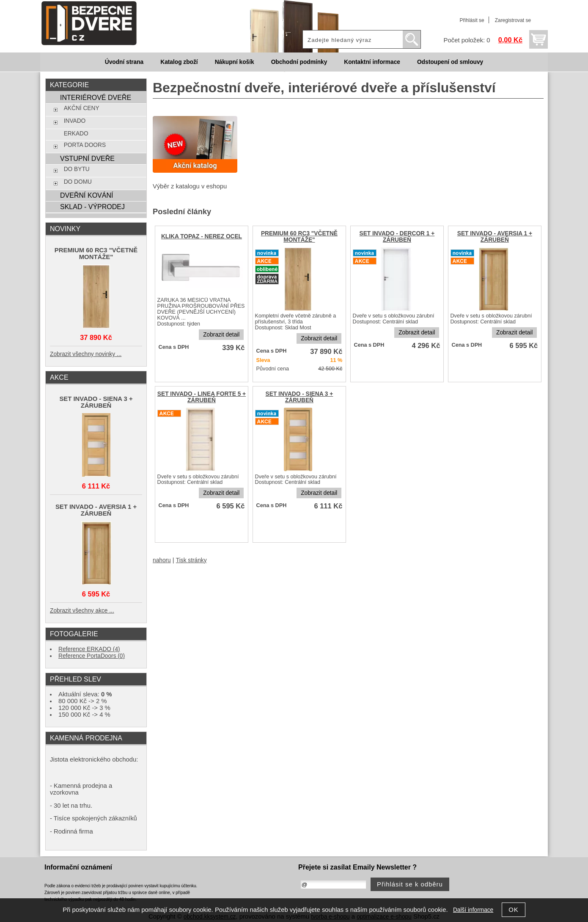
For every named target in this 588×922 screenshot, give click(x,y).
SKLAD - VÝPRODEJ (92, 207)
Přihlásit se (472, 20)
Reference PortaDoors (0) (92, 656)
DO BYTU (77, 169)
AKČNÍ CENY (82, 108)
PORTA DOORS (85, 145)
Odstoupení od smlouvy (450, 62)
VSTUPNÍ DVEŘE (87, 158)
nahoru (162, 560)
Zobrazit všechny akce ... (82, 611)
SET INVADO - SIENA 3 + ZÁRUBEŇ (299, 397)
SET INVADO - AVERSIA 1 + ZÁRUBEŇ (495, 237)
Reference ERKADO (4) (89, 649)
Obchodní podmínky (299, 62)
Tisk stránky (191, 560)
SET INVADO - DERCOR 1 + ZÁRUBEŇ (397, 237)
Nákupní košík (235, 62)
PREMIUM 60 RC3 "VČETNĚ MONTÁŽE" (299, 237)
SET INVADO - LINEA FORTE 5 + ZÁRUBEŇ (202, 397)
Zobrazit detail (221, 335)
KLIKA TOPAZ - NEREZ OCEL (202, 236)
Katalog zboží (179, 62)
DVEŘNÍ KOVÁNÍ (87, 195)
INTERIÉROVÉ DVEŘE (96, 97)
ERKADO (76, 134)
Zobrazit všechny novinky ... (86, 354)
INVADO (75, 121)
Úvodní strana (124, 62)
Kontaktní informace (372, 62)
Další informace (473, 910)
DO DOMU (78, 182)
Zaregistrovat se (513, 20)
